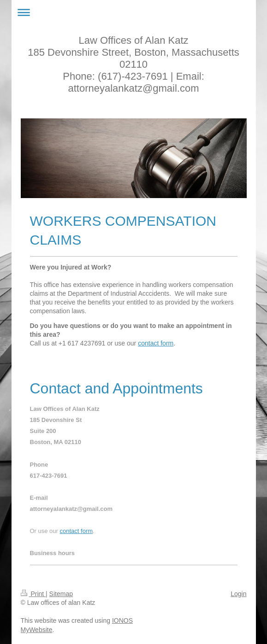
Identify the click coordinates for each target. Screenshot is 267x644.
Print (33, 594)
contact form (156, 343)
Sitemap (61, 594)
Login (238, 594)
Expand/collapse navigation (134, 12)
